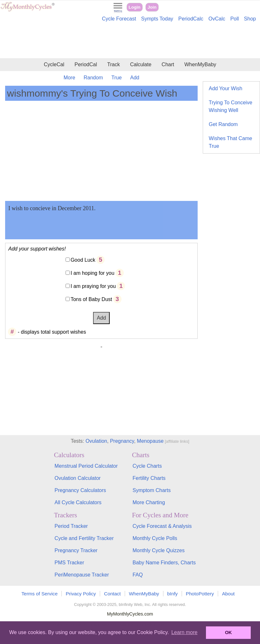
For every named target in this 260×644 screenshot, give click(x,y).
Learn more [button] (185, 632)
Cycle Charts (147, 466)
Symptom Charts (151, 490)
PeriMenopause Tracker (82, 575)
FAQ (138, 575)
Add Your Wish (226, 88)
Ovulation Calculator (78, 478)
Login (134, 7)
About (228, 594)
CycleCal (54, 64)
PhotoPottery (200, 594)
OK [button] (228, 632)
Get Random (223, 124)
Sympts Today (157, 19)
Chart (168, 64)
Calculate (141, 64)
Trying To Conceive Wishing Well (231, 106)
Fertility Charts (149, 478)
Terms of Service (39, 594)
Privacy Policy (81, 594)
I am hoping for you (93, 273)
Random (93, 78)
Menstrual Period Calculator (86, 466)
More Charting (149, 502)
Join (152, 7)
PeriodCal (86, 64)
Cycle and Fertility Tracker (84, 538)
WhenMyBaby (200, 64)
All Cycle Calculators (78, 502)
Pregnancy (122, 441)
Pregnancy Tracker (76, 550)
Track (113, 64)
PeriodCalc (191, 19)
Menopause (150, 441)
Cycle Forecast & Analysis (162, 526)
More (69, 78)
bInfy (173, 594)
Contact (112, 594)
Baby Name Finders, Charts (164, 563)
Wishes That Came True (231, 142)
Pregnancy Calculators (80, 490)
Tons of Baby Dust (91, 299)
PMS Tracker (69, 563)
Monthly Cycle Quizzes (158, 550)
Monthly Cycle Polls (155, 538)
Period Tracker (71, 526)
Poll (235, 19)
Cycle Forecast (119, 19)
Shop (250, 19)
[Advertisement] (130, 41)
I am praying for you (93, 286)
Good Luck (83, 260)
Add (135, 78)
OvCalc (217, 19)
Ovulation (96, 441)
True (116, 78)
